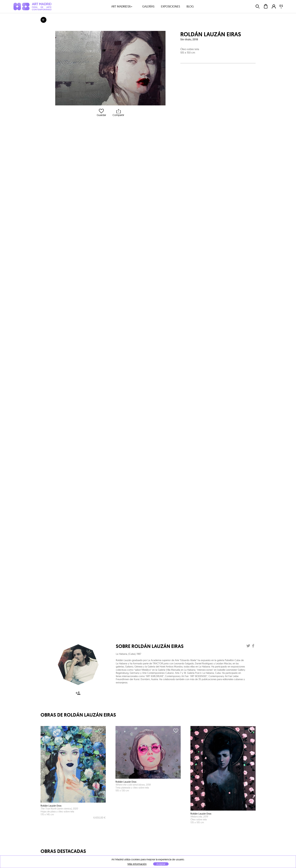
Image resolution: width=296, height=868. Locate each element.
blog (190, 6)
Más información (137, 864)
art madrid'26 (122, 6)
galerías (148, 6)
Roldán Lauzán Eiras (211, 34)
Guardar (101, 113)
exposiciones (170, 6)
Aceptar (161, 864)
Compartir (118, 113)
